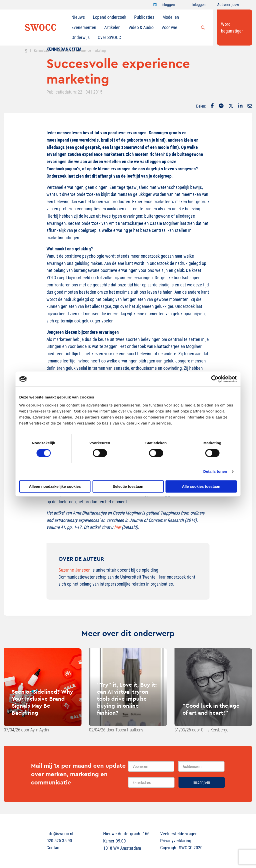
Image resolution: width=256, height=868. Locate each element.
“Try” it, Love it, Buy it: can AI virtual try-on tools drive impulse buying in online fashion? (127, 699)
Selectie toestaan (128, 486)
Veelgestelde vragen (179, 834)
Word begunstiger (232, 28)
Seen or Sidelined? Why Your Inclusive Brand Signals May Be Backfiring (42, 702)
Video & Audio (141, 27)
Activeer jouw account (228, 6)
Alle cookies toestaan (201, 486)
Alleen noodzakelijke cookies (55, 486)
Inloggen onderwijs (194, 6)
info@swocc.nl (60, 834)
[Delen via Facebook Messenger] (221, 106)
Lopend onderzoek (110, 17)
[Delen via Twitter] (231, 106)
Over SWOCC (109, 37)
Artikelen (112, 27)
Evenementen (84, 27)
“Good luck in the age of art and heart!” (211, 709)
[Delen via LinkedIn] (240, 106)
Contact (54, 848)
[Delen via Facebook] (212, 106)
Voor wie (169, 27)
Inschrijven (202, 782)
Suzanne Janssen (74, 570)
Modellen (171, 17)
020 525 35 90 (59, 841)
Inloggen (168, 6)
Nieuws (78, 17)
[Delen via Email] (250, 106)
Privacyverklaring (176, 841)
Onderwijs (81, 37)
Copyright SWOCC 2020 (181, 848)
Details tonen (215, 471)
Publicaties (144, 17)
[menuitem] (78, 17)
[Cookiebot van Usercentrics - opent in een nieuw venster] (215, 379)
